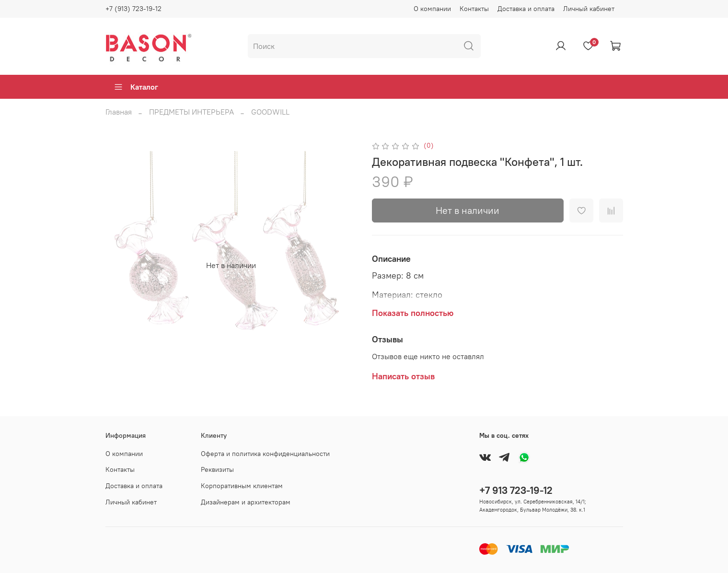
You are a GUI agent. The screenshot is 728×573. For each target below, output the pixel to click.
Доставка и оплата (526, 9)
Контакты (474, 9)
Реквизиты (217, 469)
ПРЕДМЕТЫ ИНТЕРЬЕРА (191, 112)
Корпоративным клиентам (242, 486)
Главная (119, 112)
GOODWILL (270, 112)
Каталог (136, 87)
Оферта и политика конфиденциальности (265, 454)
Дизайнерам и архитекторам (246, 502)
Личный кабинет (589, 9)
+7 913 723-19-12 (516, 490)
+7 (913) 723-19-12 (133, 9)
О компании (432, 9)
